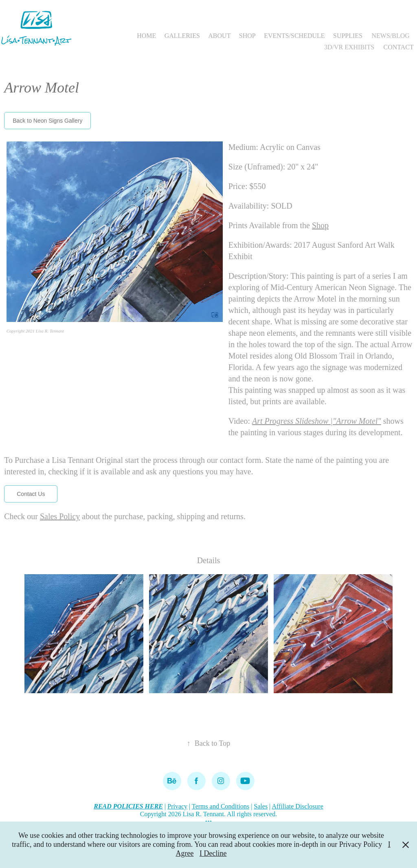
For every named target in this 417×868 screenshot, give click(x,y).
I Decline (213, 853)
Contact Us (31, 494)
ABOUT (219, 36)
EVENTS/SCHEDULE (294, 36)
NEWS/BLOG (390, 36)
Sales (261, 806)
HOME (146, 36)
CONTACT (399, 47)
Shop (320, 225)
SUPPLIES (348, 36)
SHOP (247, 36)
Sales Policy (60, 516)
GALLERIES (182, 36)
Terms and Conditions (221, 806)
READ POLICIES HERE (128, 806)
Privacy (177, 806)
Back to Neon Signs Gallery (47, 121)
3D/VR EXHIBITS (349, 47)
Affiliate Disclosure (297, 806)
